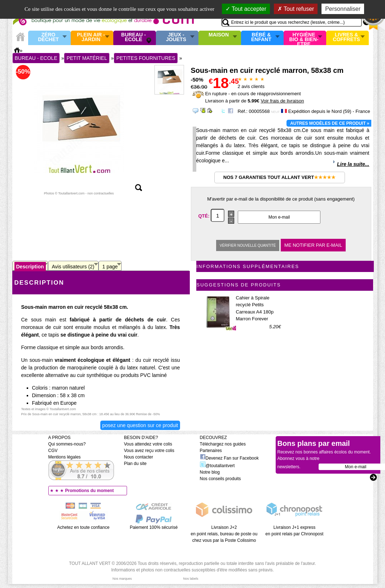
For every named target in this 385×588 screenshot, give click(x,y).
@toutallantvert (217, 466)
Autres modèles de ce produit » (330, 123)
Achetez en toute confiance (84, 527)
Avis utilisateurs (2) (73, 267)
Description (30, 267)
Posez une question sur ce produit (140, 425)
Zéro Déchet (48, 37)
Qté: (205, 216)
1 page (110, 267)
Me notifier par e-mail (313, 245)
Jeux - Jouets (176, 37)
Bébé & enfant (261, 37)
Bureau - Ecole (134, 37)
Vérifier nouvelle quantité (248, 245)
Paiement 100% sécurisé (154, 527)
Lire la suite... (353, 164)
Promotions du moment (90, 491)
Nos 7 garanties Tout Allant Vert (279, 177)
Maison (219, 35)
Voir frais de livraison (282, 101)
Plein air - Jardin (91, 37)
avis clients (251, 86)
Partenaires (211, 451)
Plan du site (135, 464)
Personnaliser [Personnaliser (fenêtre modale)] (343, 9)
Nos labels (191, 579)
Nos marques (122, 579)
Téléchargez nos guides (223, 444)
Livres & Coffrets (346, 37)
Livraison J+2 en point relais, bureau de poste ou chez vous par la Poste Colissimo (224, 534)
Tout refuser (296, 9)
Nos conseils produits (220, 479)
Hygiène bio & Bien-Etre (304, 38)
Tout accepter (246, 9)
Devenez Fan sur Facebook (229, 458)
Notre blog (210, 472)
